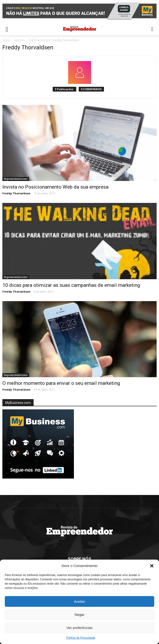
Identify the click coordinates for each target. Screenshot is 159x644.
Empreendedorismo (16, 179)
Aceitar (79, 601)
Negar (79, 615)
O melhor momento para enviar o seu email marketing (61, 383)
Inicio (6, 40)
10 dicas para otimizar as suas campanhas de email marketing (71, 285)
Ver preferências (79, 628)
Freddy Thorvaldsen (16, 193)
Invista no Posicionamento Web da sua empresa (55, 187)
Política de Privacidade (81, 638)
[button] (152, 566)
